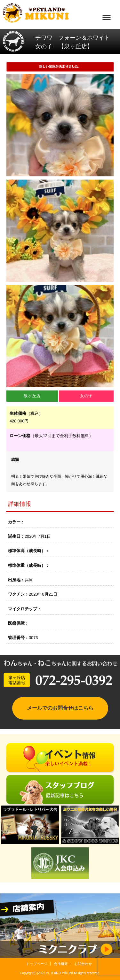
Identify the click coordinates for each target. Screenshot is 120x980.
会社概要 (61, 964)
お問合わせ (83, 964)
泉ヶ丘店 (32, 396)
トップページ (37, 964)
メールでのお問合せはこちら (60, 708)
